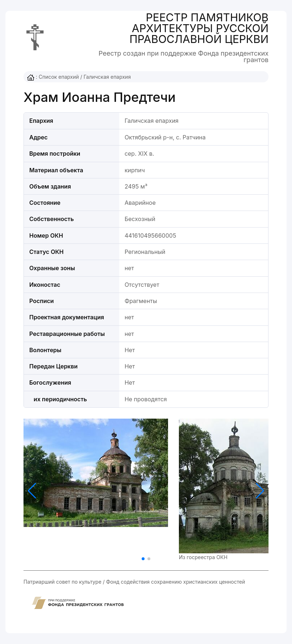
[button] (260, 491)
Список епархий (59, 77)
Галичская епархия (107, 77)
